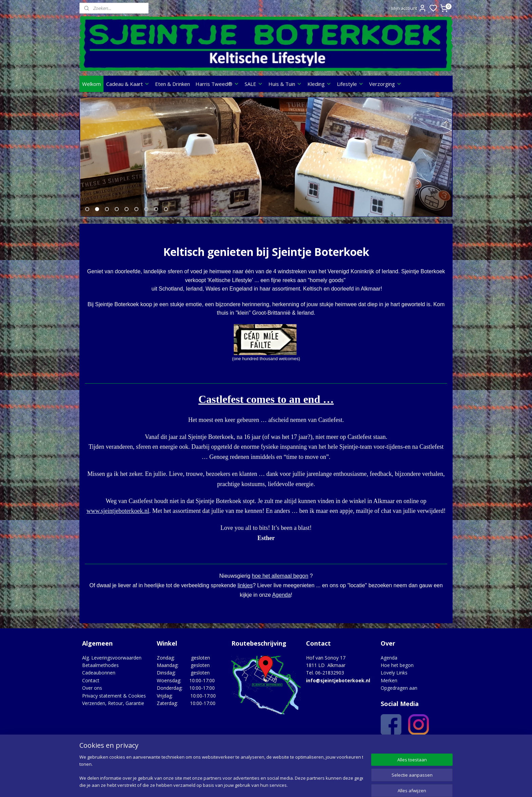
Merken (389, 685)
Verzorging (385, 84)
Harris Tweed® (217, 84)
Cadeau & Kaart (128, 84)
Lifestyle (350, 84)
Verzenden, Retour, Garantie (113, 708)
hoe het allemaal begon (280, 580)
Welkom (91, 84)
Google (438, 750)
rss (307, 785)
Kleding (319, 84)
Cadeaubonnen (99, 677)
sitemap (293, 785)
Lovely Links (394, 677)
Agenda (281, 599)
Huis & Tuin (285, 84)
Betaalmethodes (100, 670)
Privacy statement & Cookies (114, 700)
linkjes (245, 590)
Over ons (92, 692)
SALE (254, 84)
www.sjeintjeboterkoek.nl (118, 515)
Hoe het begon (397, 670)
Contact (91, 685)
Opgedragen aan (399, 692)
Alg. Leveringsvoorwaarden (112, 662)
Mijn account (409, 8)
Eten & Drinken (173, 84)
